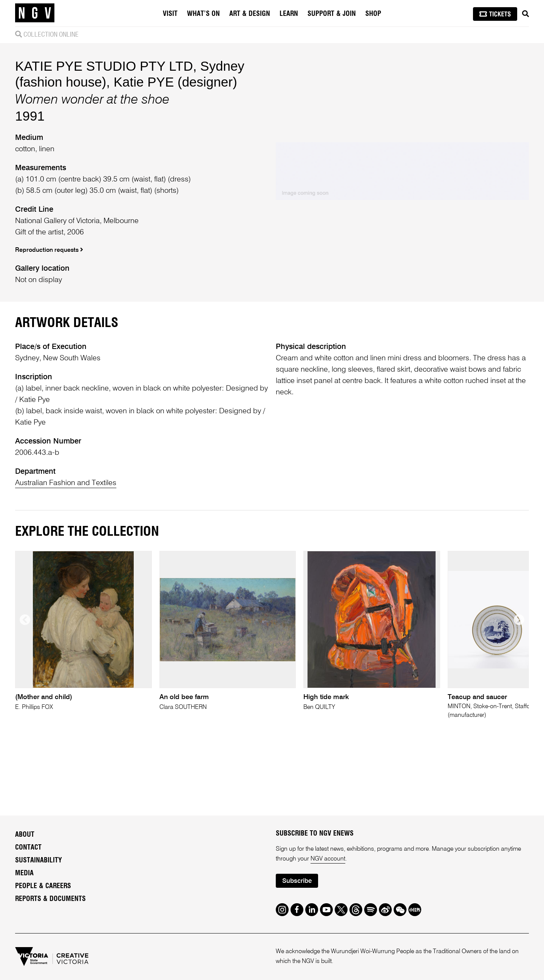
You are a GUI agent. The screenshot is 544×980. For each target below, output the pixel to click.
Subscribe (297, 881)
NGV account (328, 859)
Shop (373, 14)
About (25, 835)
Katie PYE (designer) (175, 82)
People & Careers (43, 886)
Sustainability (39, 861)
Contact (28, 848)
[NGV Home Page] (35, 13)
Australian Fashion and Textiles (66, 483)
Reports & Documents (50, 899)
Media (24, 873)
